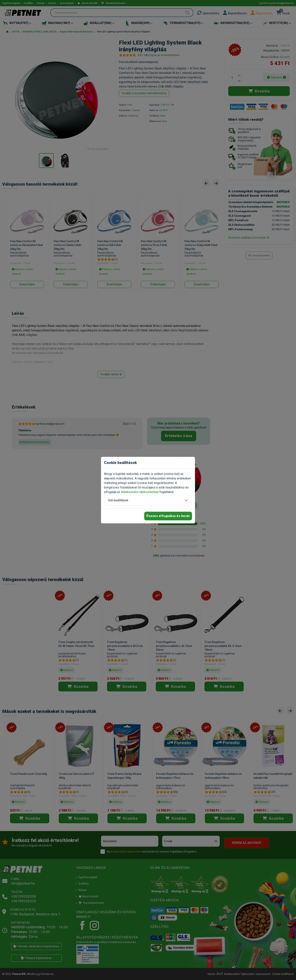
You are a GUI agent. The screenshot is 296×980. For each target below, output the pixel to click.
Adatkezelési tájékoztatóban (140, 492)
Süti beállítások (118, 500)
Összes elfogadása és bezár (168, 516)
